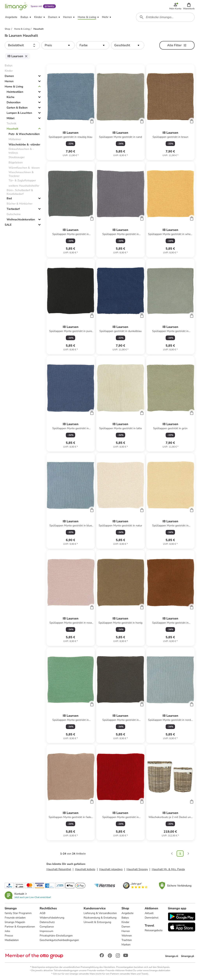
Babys (125, 918)
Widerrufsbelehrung (52, 918)
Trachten (127, 940)
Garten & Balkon (17, 108)
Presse (9, 936)
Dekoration (14, 102)
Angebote (127, 913)
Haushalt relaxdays (111, 869)
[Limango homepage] (16, 6)
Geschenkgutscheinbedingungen (59, 940)
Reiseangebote (154, 930)
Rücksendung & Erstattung (100, 918)
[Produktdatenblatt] (71, 112)
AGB (42, 913)
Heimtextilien (15, 92)
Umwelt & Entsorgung (97, 922)
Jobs (7, 931)
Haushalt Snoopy (137, 869)
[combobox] (165, 17)
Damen (9, 76)
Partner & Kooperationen (20, 927)
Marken (126, 945)
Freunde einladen (15, 918)
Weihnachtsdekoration (21, 219)
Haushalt (12, 129)
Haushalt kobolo (85, 869)
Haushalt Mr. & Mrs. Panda (168, 869)
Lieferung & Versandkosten (100, 913)
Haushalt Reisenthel (59, 869)
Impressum (46, 931)
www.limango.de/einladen (157, 970)
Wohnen (127, 936)
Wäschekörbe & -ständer (24, 145)
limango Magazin (15, 922)
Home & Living (14, 87)
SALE (8, 225)
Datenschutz (47, 922)
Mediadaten (12, 940)
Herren (9, 81)
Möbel (11, 118)
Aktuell (149, 913)
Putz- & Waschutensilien (24, 134)
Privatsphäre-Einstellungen (56, 936)
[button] (189, 6)
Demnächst (152, 918)
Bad (9, 198)
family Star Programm (18, 913)
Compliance (47, 927)
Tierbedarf (13, 209)
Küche (11, 97)
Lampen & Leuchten (19, 113)
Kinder (125, 922)
